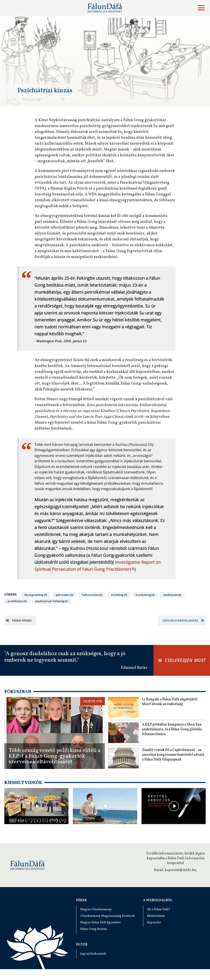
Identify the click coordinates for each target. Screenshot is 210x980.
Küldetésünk (156, 916)
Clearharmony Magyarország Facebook (107, 916)
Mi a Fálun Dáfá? (159, 910)
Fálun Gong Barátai (94, 929)
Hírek (81, 900)
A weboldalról (158, 900)
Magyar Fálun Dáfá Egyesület (100, 923)
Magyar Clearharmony (96, 910)
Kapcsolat (154, 923)
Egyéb (82, 945)
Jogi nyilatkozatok (93, 954)
